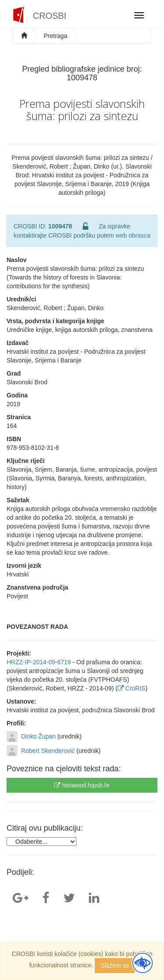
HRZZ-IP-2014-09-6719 (39, 662)
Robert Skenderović (48, 751)
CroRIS (132, 688)
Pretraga (56, 36)
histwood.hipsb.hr (82, 785)
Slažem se (115, 966)
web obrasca (133, 235)
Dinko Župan (38, 736)
